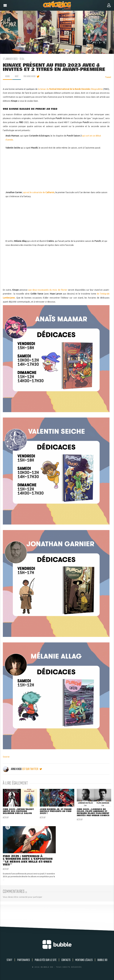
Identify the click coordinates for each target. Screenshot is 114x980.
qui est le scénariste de (39, 192)
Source (6, 757)
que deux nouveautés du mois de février (48, 290)
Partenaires (24, 960)
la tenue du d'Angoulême (70, 89)
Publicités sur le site (46, 960)
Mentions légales (84, 960)
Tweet (108, 77)
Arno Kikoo (12, 769)
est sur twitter (32, 769)
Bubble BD (102, 960)
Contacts (66, 960)
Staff (10, 960)
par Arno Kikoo (30, 76)
